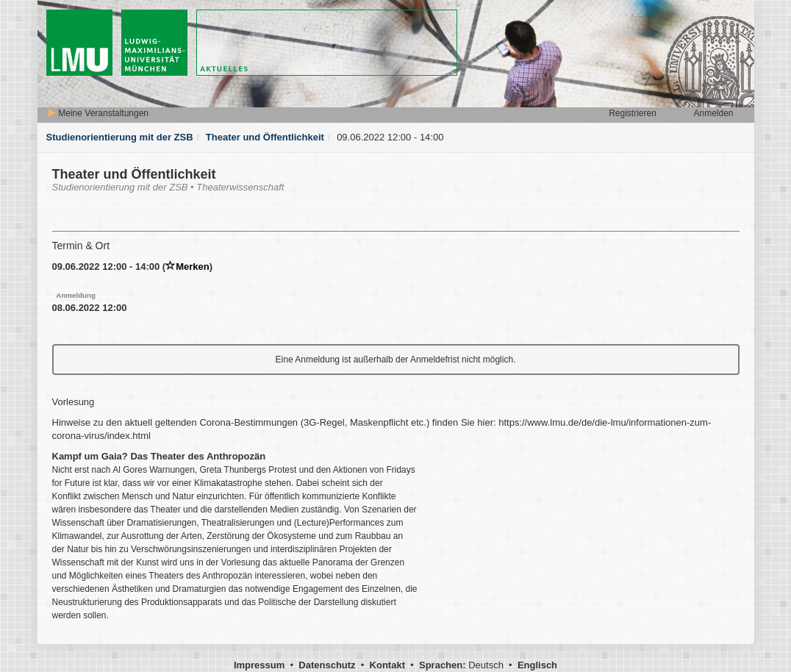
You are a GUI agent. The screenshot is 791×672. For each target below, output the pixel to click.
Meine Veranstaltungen (98, 113)
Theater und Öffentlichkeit (265, 137)
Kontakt (387, 665)
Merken (187, 267)
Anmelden (713, 113)
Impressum (259, 665)
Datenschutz (327, 665)
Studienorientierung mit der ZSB (120, 137)
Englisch (537, 665)
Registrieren (633, 113)
